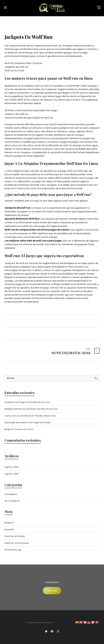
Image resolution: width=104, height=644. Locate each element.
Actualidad (11, 494)
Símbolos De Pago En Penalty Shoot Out (27, 402)
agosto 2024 (12, 467)
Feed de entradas (15, 536)
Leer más (52, 591)
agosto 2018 (11, 474)
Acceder (9, 529)
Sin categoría (12, 501)
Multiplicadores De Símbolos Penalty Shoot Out (31, 409)
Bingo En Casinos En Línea (19, 429)
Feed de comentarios (17, 543)
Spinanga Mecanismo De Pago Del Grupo (28, 422)
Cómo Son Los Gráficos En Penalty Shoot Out (30, 416)
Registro (9, 523)
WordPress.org (13, 550)
